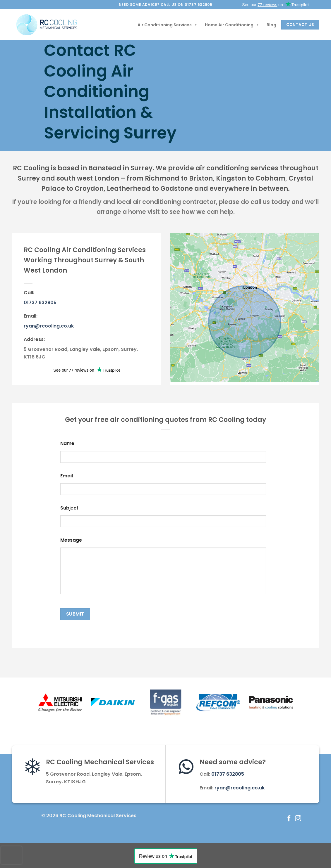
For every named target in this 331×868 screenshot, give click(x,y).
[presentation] (11, 855)
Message (71, 540)
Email (67, 476)
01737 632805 (40, 303)
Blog (271, 25)
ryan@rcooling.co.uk (49, 326)
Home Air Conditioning (232, 25)
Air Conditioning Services (168, 25)
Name (67, 444)
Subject (69, 508)
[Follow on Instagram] (298, 819)
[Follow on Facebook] (289, 819)
